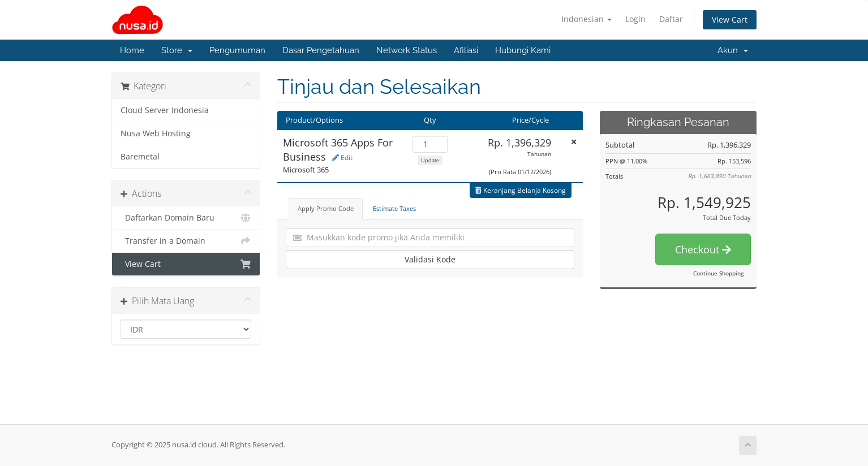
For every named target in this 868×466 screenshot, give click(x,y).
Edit (342, 158)
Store (177, 50)
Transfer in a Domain (186, 241)
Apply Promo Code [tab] (326, 208)
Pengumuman (237, 50)
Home (132, 50)
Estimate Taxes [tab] (394, 208)
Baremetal (140, 157)
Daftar (671, 19)
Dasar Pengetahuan (321, 50)
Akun (733, 50)
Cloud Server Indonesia (165, 110)
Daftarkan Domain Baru (186, 218)
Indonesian (586, 19)
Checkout (703, 249)
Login (635, 19)
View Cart (730, 20)
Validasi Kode (430, 259)
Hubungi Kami (523, 50)
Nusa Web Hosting (156, 133)
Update (430, 160)
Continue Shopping (718, 273)
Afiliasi (466, 50)
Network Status (407, 50)
